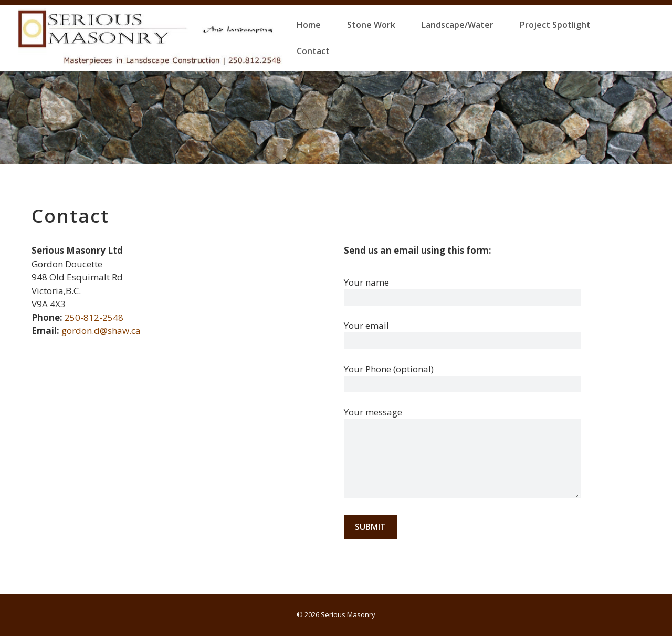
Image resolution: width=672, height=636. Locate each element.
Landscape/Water (458, 25)
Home (309, 25)
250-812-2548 (94, 317)
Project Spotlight (555, 25)
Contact (313, 51)
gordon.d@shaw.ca (101, 331)
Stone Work (371, 25)
